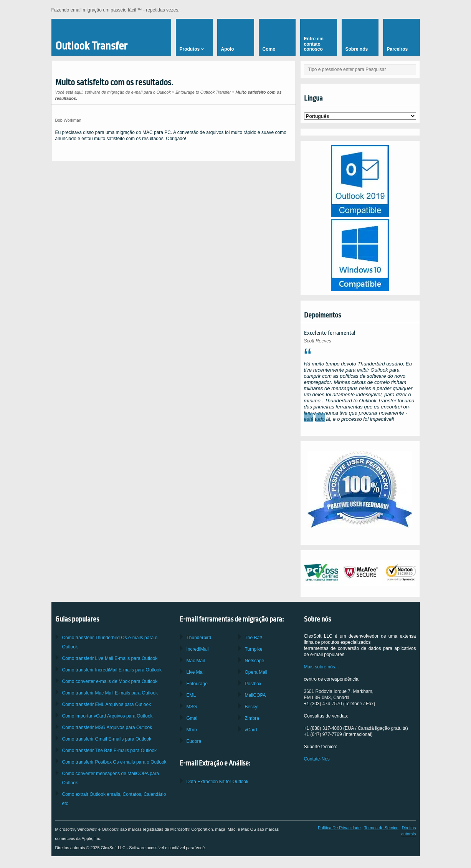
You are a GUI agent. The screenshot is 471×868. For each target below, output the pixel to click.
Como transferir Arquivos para (107, 704)
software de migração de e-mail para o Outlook (128, 92)
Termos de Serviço (381, 828)
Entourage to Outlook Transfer (203, 92)
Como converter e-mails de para (110, 681)
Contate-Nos (317, 759)
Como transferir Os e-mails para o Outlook (114, 762)
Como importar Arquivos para (107, 716)
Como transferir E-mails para (110, 658)
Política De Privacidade (339, 828)
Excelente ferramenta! (330, 333)
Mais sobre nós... (321, 667)
